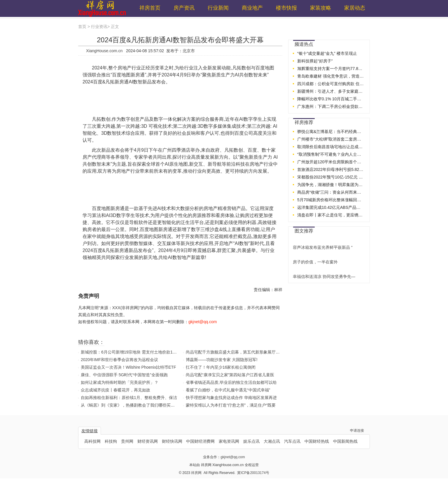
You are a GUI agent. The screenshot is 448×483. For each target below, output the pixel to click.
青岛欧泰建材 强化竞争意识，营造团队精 (331, 76)
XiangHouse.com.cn (104, 51)
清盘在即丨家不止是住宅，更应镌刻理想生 (331, 215)
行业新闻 (218, 8)
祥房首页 (150, 8)
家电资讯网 (229, 441)
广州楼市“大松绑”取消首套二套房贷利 (331, 139)
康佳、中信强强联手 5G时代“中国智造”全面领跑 (124, 375)
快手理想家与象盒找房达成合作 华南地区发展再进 (231, 398)
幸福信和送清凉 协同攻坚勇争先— (324, 276)
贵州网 (127, 441)
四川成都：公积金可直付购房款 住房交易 (331, 84)
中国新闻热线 (345, 441)
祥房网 (197, 473)
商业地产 (252, 8)
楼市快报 (286, 8)
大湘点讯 (272, 441)
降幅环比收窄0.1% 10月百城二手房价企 (331, 99)
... (363, 43)
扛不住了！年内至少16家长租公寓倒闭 (221, 367)
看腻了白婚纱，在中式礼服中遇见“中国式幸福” (228, 390)
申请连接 (357, 430)
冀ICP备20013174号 (253, 473)
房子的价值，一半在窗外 (315, 262)
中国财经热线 (317, 441)
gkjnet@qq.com (233, 457)
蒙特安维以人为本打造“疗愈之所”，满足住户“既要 (231, 405)
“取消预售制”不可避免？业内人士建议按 (331, 154)
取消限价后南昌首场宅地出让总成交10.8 (331, 147)
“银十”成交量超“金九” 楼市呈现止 (327, 53)
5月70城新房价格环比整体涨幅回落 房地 (331, 200)
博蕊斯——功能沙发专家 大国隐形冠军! (222, 360)
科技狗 (111, 441)
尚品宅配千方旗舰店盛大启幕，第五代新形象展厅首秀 (235, 352)
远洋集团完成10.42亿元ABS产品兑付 (331, 207)
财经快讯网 (172, 441)
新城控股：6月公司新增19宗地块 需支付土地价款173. (130, 352)
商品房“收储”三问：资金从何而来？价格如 (331, 192)
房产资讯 (184, 8)
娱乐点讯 (251, 441)
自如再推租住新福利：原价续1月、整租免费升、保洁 (129, 398)
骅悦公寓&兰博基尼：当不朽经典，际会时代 (331, 132)
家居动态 (355, 8)
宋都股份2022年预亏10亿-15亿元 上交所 (331, 177)
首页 (82, 27)
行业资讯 (99, 27)
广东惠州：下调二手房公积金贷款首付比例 (331, 106)
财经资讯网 (148, 441)
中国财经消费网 (200, 441)
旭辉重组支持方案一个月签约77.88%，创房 (331, 69)
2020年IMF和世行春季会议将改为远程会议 (119, 360)
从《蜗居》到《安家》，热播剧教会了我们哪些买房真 (130, 405)
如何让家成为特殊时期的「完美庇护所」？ (120, 382)
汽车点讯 (292, 441)
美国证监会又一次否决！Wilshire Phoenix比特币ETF (128, 367)
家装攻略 (321, 8)
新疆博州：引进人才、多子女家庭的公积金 (331, 91)
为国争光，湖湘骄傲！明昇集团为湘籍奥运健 (331, 185)
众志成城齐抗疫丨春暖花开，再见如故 (116, 390)
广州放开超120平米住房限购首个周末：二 (331, 162)
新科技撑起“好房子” (315, 61)
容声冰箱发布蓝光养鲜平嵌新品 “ (323, 247)
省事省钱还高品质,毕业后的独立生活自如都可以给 (231, 382)
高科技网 (92, 441)
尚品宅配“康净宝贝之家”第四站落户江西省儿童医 (230, 375)
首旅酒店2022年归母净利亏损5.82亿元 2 (331, 169)
